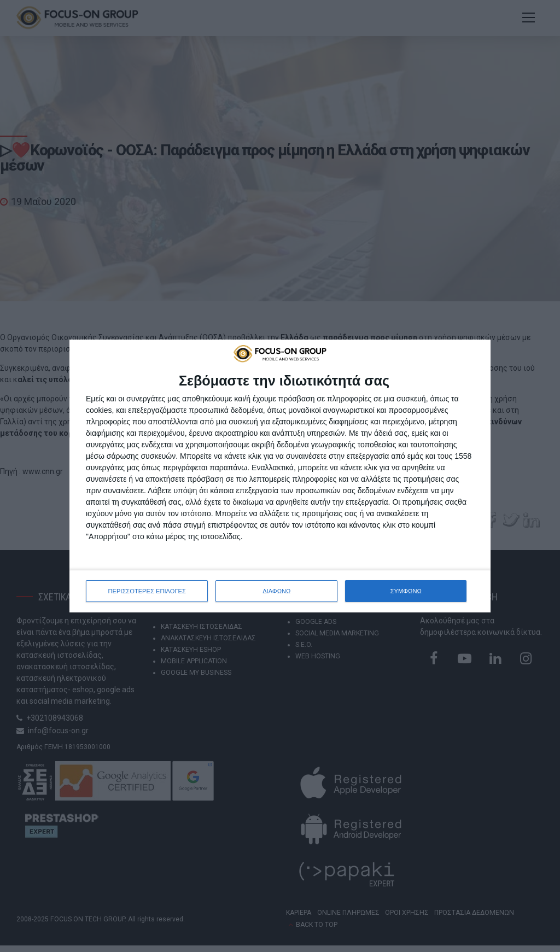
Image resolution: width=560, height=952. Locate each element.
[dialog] (280, 476)
